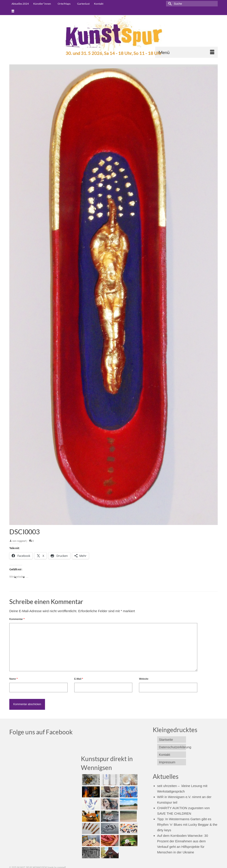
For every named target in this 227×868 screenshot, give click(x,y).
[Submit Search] (169, 4)
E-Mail (79, 679)
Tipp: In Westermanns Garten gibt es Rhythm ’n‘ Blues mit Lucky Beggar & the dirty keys (187, 825)
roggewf (21, 541)
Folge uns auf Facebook (41, 732)
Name (13, 679)
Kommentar (17, 619)
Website (144, 679)
